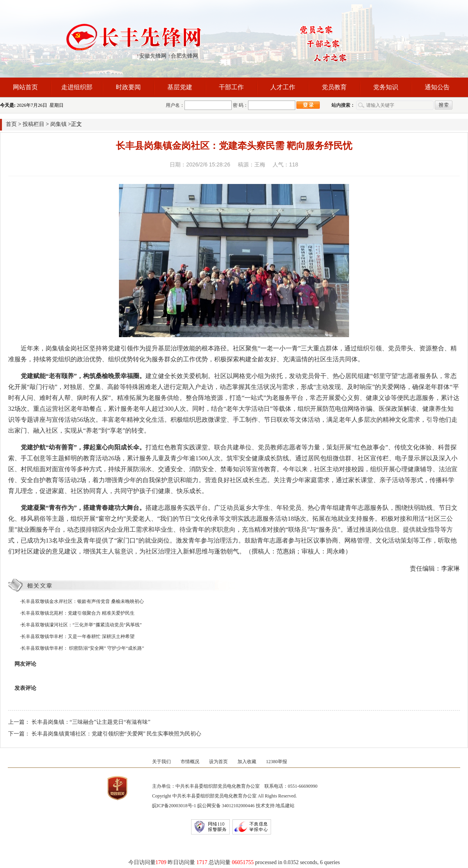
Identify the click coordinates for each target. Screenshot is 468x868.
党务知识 (386, 87)
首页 (11, 124)
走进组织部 (77, 87)
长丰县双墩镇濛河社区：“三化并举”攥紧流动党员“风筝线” (81, 625)
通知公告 (437, 87)
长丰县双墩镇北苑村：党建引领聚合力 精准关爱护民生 (78, 613)
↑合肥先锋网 (183, 56)
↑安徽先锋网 (152, 56)
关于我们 (161, 762)
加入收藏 (247, 762)
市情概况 (190, 762)
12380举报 (277, 762)
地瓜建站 (285, 806)
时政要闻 (128, 87)
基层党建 (180, 87)
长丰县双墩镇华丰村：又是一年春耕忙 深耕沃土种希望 (78, 636)
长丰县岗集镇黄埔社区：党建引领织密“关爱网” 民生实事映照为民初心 (117, 734)
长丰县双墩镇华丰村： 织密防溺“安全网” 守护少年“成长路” (82, 648)
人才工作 (283, 87)
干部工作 (231, 87)
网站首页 (25, 87)
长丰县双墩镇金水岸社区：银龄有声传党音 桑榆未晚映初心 (82, 601)
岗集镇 (58, 124)
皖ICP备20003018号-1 (174, 806)
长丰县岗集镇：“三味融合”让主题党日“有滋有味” (91, 722)
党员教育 (334, 87)
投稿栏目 (34, 124)
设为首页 (218, 762)
